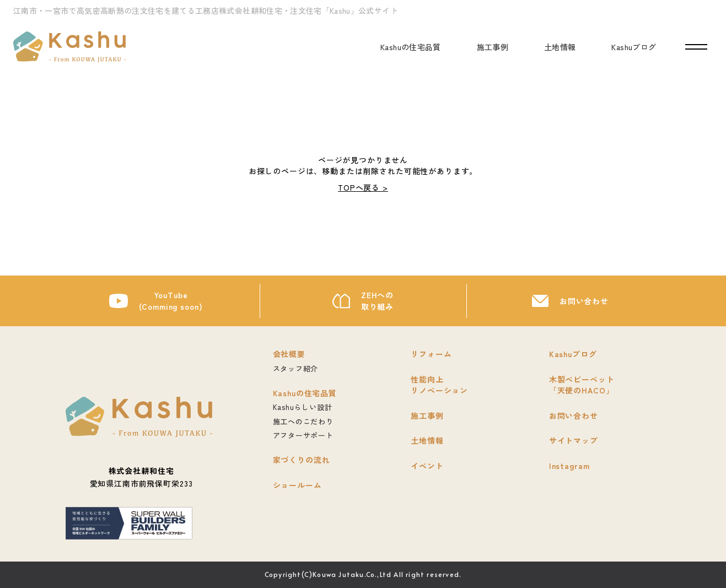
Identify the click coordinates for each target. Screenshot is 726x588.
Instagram (569, 466)
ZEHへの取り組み (377, 301)
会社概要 (289, 354)
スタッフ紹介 (296, 368)
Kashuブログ (634, 47)
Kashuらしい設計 (303, 407)
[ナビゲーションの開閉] (696, 47)
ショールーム (297, 485)
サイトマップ (574, 440)
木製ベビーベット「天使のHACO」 (582, 385)
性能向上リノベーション (439, 385)
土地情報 (560, 47)
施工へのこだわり (303, 421)
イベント (427, 466)
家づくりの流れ (302, 460)
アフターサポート (303, 435)
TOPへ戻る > (363, 187)
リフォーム (431, 354)
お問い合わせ (584, 301)
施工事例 (493, 47)
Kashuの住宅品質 (411, 47)
